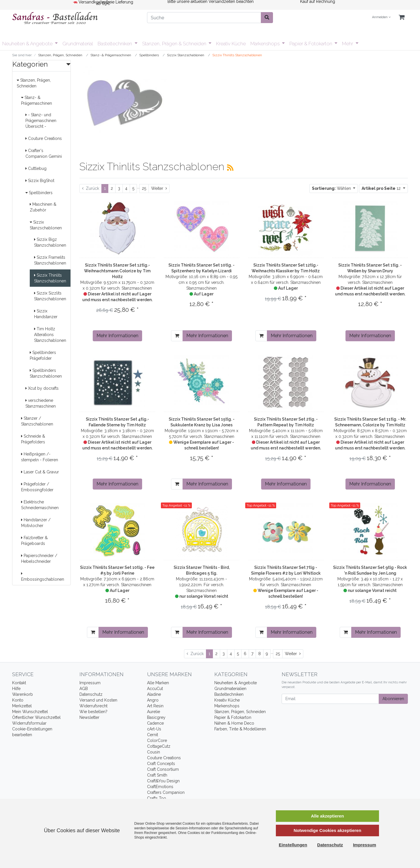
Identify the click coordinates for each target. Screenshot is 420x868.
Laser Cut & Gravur (40, 472)
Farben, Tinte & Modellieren (240, 729)
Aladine (154, 694)
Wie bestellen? (93, 712)
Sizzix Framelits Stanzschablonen (50, 260)
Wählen (332, 188)
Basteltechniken (115, 44)
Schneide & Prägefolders (33, 439)
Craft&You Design (163, 781)
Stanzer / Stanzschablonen (37, 421)
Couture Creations (44, 138)
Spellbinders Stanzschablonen (46, 373)
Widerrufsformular (29, 723)
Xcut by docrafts (42, 388)
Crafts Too (157, 798)
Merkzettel (22, 706)
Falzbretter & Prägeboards (34, 541)
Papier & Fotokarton (311, 44)
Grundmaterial (78, 44)
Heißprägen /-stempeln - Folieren (40, 457)
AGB (84, 689)
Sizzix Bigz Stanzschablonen (50, 242)
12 (382, 188)
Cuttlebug (36, 168)
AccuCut (155, 689)
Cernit (153, 735)
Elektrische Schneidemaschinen (40, 505)
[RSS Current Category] (230, 168)
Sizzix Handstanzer (46, 314)
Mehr (348, 44)
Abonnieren (393, 699)
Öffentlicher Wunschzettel (36, 717)
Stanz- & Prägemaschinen (37, 100)
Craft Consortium (163, 769)
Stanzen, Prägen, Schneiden (34, 83)
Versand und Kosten (98, 700)
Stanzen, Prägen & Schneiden (175, 44)
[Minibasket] (402, 17)
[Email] (330, 699)
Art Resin (155, 706)
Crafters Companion (166, 792)
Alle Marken (158, 683)
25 (144, 188)
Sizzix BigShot (40, 181)
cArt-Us (154, 729)
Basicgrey (156, 717)
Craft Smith (157, 775)
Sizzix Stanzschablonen (46, 225)
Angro (153, 700)
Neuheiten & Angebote (28, 44)
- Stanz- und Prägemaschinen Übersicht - (41, 121)
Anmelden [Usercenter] (381, 17)
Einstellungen (293, 845)
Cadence (155, 723)
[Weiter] (159, 189)
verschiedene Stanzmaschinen (41, 403)
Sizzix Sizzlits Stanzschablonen (50, 296)
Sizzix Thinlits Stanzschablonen (50, 278)
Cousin (154, 752)
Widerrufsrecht (93, 706)
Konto (18, 700)
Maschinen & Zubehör (43, 207)
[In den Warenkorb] (177, 336)
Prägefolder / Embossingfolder (37, 487)
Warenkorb (23, 694)
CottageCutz (159, 746)
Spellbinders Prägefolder (43, 355)
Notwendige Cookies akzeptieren (327, 830)
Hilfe (16, 689)
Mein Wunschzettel (30, 712)
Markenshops (266, 44)
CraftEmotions (160, 787)
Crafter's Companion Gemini (44, 153)
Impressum (90, 683)
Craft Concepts (161, 764)
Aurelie (154, 712)
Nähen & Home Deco (234, 723)
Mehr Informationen (117, 336)
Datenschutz (91, 694)
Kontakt (19, 683)
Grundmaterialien (230, 689)
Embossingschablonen (43, 577)
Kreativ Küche (231, 44)
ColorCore (157, 740)
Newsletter (89, 717)
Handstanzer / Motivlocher (36, 523)
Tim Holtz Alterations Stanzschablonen (50, 335)
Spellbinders (39, 193)
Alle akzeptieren (327, 816)
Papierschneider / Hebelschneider (39, 558)
